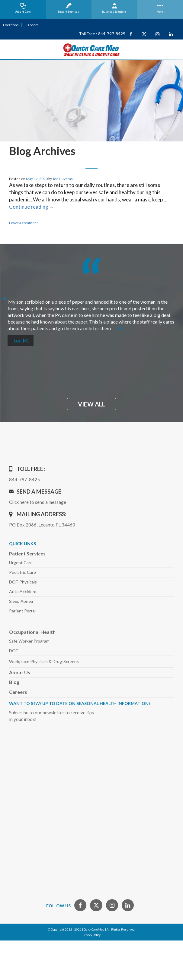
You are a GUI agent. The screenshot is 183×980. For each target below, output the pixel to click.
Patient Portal (22, 610)
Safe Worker (29, 641)
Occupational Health (32, 632)
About (20, 672)
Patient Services (27, 553)
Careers (31, 25)
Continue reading (32, 206)
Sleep (21, 601)
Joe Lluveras (63, 178)
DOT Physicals (23, 582)
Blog (14, 682)
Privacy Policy (91, 934)
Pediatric (22, 572)
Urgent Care (21, 562)
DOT (14, 650)
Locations (11, 25)
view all (91, 404)
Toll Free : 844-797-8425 (102, 34)
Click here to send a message (38, 502)
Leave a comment (23, 222)
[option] (91, 312)
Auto (23, 591)
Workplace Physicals (44, 661)
